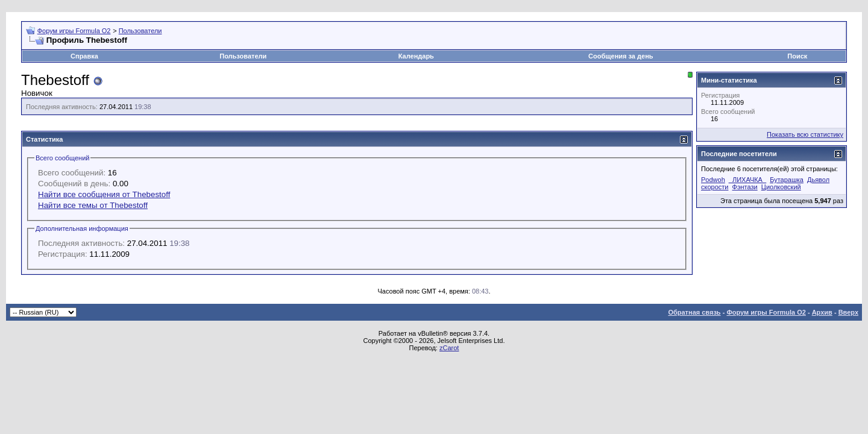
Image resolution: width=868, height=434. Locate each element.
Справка (84, 56)
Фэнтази (745, 187)
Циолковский (781, 187)
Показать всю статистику (805, 134)
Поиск (797, 56)
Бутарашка (787, 180)
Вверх (848, 312)
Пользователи (140, 31)
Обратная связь (694, 312)
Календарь (416, 56)
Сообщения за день (621, 56)
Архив (822, 312)
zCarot (449, 348)
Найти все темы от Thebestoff (93, 205)
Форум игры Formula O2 (74, 31)
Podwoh (713, 180)
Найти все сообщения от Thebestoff (104, 194)
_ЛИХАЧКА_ (747, 180)
